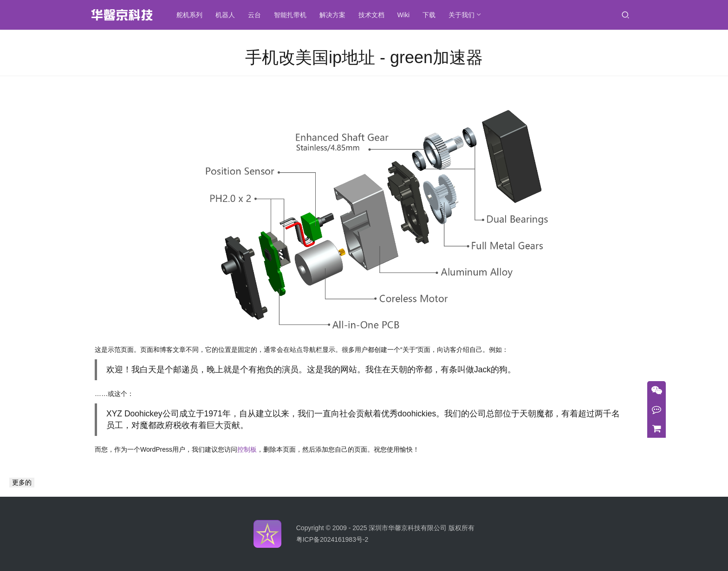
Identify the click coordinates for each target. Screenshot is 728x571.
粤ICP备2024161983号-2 (332, 539)
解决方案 (332, 15)
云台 (254, 15)
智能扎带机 (290, 15)
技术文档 (371, 15)
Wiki (403, 15)
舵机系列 (189, 15)
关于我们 (461, 15)
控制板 (247, 449)
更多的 (22, 482)
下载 (429, 15)
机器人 (225, 15)
